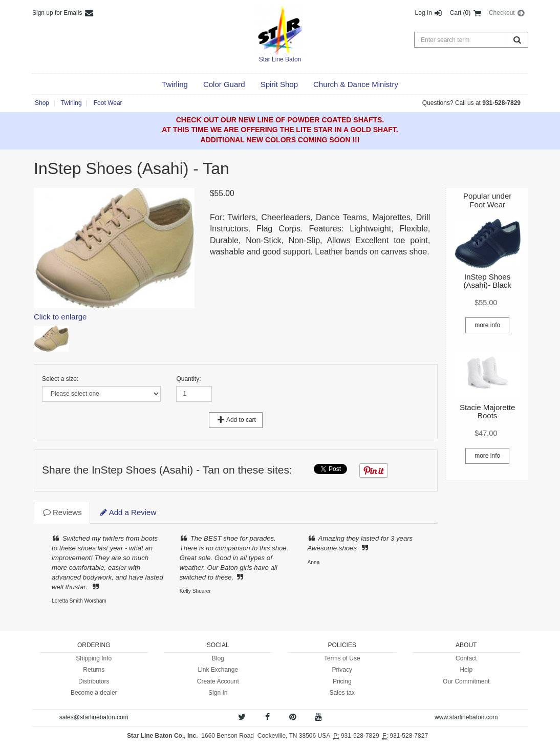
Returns (94, 670)
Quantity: (188, 379)
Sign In (218, 693)
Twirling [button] (71, 103)
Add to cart (236, 420)
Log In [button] (429, 13)
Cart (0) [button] (466, 13)
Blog (218, 658)
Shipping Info (94, 658)
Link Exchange (218, 670)
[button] (175, 84)
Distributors (94, 681)
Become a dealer (94, 693)
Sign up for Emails (63, 13)
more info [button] (487, 325)
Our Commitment (466, 681)
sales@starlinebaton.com (94, 717)
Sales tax (342, 693)
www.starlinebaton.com (466, 717)
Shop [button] (42, 103)
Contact (466, 658)
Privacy (342, 670)
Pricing (342, 681)
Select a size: (60, 379)
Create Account (218, 681)
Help (466, 670)
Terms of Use (342, 658)
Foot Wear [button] (108, 103)
